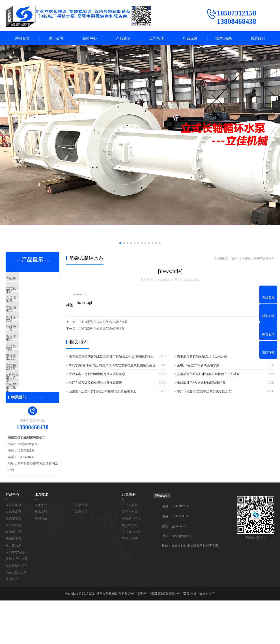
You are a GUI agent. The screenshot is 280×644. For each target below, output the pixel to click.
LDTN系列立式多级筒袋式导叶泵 (102, 329)
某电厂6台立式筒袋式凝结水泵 (198, 366)
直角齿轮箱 (130, 582)
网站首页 (22, 38)
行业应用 (190, 38)
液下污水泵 (130, 555)
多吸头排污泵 (131, 562)
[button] (120, 244)
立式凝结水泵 (131, 575)
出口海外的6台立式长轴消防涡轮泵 (201, 383)
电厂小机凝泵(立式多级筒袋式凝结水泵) (205, 392)
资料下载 (41, 549)
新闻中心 (90, 38)
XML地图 (189, 637)
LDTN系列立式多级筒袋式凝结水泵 (103, 322)
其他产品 (23, 425)
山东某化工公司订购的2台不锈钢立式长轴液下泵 (102, 392)
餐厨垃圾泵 (130, 569)
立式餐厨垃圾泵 (28, 399)
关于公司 (56, 38)
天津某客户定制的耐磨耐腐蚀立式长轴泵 (97, 374)
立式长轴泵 (25, 279)
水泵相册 (129, 538)
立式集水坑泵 (26, 372)
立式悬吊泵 (25, 293)
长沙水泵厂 (207, 637)
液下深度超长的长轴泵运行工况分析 (202, 357)
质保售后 (41, 562)
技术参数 (41, 555)
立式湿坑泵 (25, 306)
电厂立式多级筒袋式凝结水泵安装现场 (95, 383)
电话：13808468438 (175, 560)
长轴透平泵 (25, 346)
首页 (234, 259)
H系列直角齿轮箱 (29, 412)
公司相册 (157, 38)
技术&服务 (224, 38)
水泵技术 (41, 538)
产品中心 (12, 538)
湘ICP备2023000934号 (165, 637)
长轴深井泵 (25, 332)
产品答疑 (81, 549)
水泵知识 (81, 555)
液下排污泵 (25, 359)
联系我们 (258, 38)
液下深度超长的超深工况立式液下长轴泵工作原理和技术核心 (111, 357)
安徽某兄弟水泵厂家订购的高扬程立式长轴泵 (208, 374)
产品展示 (123, 38)
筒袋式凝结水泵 (28, 385)
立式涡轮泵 (25, 319)
